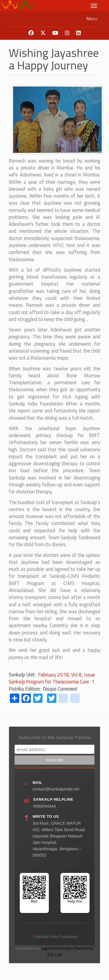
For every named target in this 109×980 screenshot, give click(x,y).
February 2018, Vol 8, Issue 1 (67, 678)
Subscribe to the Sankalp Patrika (54, 738)
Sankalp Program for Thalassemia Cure (49, 682)
